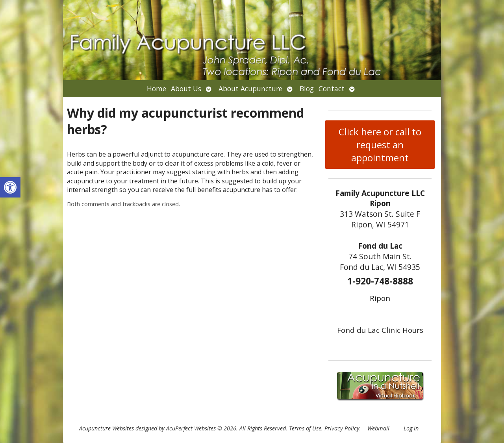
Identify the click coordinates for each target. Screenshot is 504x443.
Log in (411, 428)
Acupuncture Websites (107, 428)
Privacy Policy (342, 428)
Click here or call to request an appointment (380, 145)
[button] (10, 187)
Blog (307, 89)
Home (157, 89)
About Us (186, 89)
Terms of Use (305, 428)
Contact (332, 89)
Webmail (378, 428)
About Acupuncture (250, 89)
